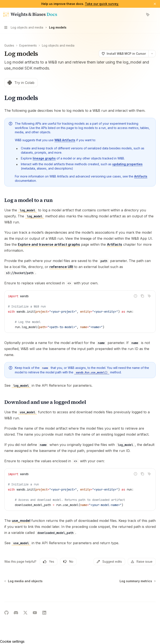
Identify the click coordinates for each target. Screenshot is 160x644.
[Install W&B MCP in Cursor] (124, 54)
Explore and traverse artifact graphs (49, 244)
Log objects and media (58, 45)
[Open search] (140, 15)
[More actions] (154, 15)
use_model (21, 521)
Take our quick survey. (102, 4)
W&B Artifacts (65, 140)
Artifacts (141, 176)
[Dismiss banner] (155, 4)
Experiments (28, 45)
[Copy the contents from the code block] (142, 296)
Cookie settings (12, 641)
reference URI (61, 267)
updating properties (127, 164)
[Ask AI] (149, 296)
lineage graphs (44, 158)
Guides (9, 45)
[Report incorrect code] (135, 296)
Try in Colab (21, 83)
